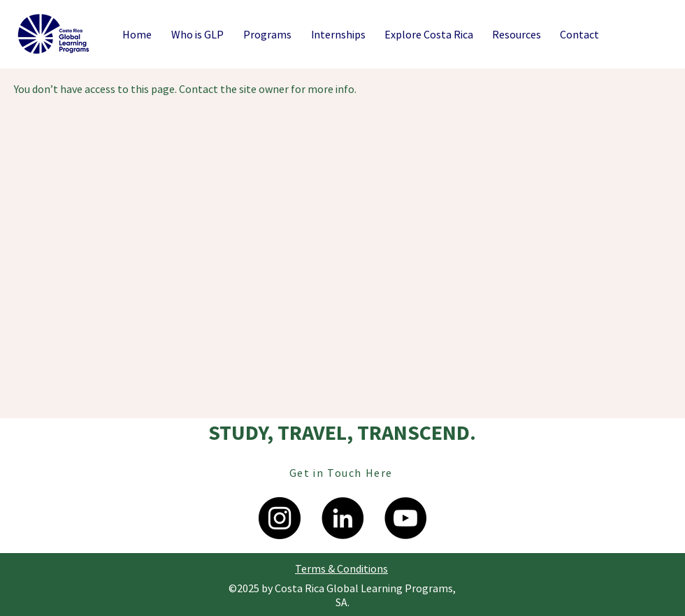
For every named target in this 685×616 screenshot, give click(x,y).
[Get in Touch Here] (342, 473)
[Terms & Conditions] (341, 568)
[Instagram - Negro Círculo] (280, 518)
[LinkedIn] (342, 518)
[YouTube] (405, 518)
